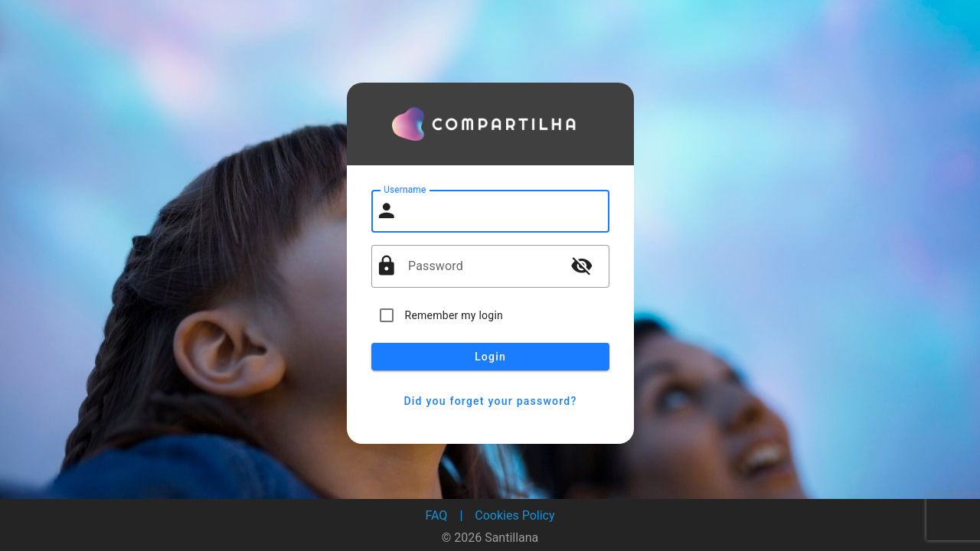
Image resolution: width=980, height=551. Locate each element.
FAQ (437, 515)
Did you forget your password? (490, 401)
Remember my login (454, 315)
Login (490, 357)
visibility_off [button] (582, 266)
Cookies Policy (514, 515)
